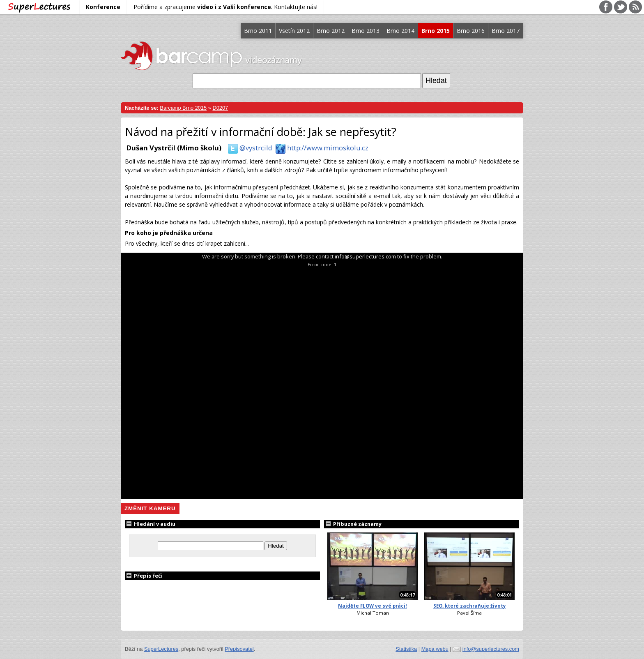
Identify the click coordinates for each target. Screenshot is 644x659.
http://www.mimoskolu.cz (320, 148)
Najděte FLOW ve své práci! (373, 606)
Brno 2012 (331, 31)
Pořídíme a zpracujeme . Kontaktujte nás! (225, 7)
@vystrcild (248, 148)
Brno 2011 (258, 31)
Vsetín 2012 (294, 31)
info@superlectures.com (365, 256)
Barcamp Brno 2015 (183, 108)
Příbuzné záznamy (353, 524)
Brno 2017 (506, 31)
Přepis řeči (144, 576)
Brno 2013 (366, 31)
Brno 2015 (436, 31)
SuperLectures (161, 649)
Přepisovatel (239, 649)
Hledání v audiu (150, 524)
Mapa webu (435, 649)
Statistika (406, 649)
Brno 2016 (471, 31)
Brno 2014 (400, 31)
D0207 (220, 108)
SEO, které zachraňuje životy (470, 606)
